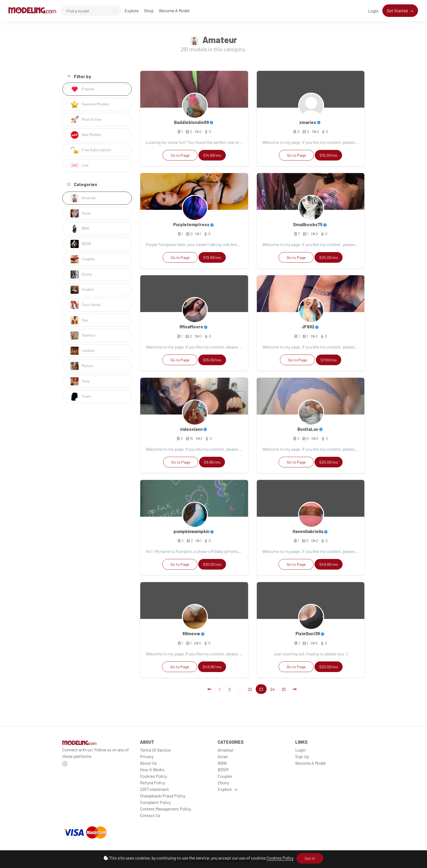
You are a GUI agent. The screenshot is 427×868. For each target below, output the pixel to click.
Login (373, 11)
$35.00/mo (212, 360)
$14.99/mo (212, 155)
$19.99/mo (212, 257)
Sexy (80, 381)
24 (272, 689)
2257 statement (154, 789)
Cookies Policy (280, 858)
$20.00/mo (329, 667)
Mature (82, 366)
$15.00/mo (328, 155)
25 (284, 689)
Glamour (83, 335)
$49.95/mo (329, 564)
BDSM (81, 244)
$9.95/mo (212, 462)
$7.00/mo (329, 360)
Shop (149, 10)
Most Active (86, 120)
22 (250, 689)
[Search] (91, 11)
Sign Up (302, 756)
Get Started (398, 10)
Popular (83, 89)
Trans (81, 397)
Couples (83, 259)
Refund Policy (152, 783)
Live (80, 165)
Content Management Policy (165, 809)
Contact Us (150, 815)
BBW (80, 229)
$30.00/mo (212, 564)
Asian (81, 213)
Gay (79, 320)
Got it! (310, 858)
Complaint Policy (155, 802)
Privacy (147, 756)
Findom (82, 290)
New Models (86, 135)
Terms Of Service (155, 750)
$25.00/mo (329, 257)
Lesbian (83, 351)
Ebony (81, 274)
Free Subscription (91, 150)
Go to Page (180, 155)
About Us (148, 763)
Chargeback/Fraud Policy (163, 796)
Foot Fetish (86, 305)
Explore (132, 10)
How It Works (152, 769)
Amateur (83, 198)
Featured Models (90, 104)
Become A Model (174, 10)
